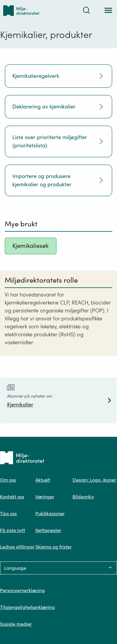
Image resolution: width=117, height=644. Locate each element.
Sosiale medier (16, 624)
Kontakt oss (12, 497)
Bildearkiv (83, 497)
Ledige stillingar (17, 547)
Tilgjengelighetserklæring (27, 607)
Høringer (45, 497)
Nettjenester (48, 530)
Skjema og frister (53, 547)
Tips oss (8, 513)
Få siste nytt (13, 530)
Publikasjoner (50, 513)
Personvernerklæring (22, 590)
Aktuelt (43, 480)
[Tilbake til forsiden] (21, 10)
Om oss (8, 480)
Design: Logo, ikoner (94, 480)
